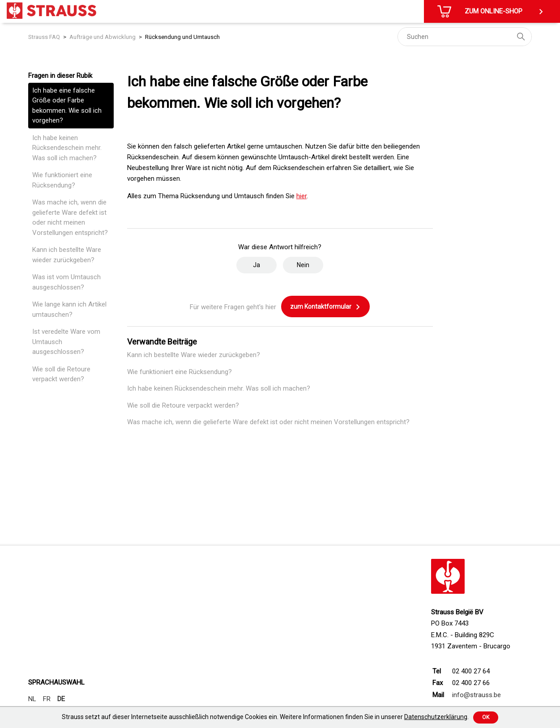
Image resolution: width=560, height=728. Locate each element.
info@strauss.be (477, 695)
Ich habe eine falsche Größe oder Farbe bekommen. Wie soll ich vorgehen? (67, 106)
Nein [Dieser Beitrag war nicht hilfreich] (303, 265)
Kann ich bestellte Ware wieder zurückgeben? (67, 255)
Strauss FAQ (44, 37)
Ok (486, 717)
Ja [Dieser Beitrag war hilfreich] (256, 265)
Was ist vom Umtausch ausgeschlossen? (66, 282)
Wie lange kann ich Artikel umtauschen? (69, 309)
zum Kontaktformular (325, 307)
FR (47, 699)
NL (32, 699)
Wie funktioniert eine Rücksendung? (62, 180)
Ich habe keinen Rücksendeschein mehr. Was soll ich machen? (67, 148)
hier (301, 196)
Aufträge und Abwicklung (103, 37)
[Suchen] (465, 37)
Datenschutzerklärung (436, 717)
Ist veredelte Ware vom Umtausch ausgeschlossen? (66, 342)
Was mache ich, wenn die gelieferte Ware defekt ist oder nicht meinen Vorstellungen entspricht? (70, 217)
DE (61, 699)
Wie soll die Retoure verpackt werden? (61, 374)
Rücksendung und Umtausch (182, 37)
